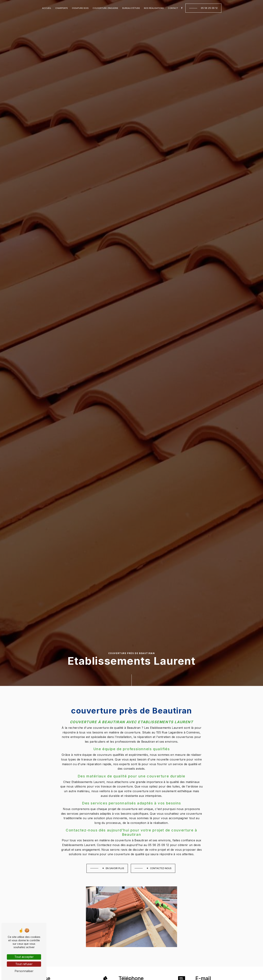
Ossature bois (80, 8)
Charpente (62, 8)
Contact (173, 8)
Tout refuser (24, 964)
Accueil (47, 8)
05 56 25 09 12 (209, 8)
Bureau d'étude (131, 8)
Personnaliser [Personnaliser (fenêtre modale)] (24, 971)
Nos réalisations (154, 8)
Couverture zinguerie (105, 8)
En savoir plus (113, 868)
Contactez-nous (159, 868)
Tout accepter (24, 957)
